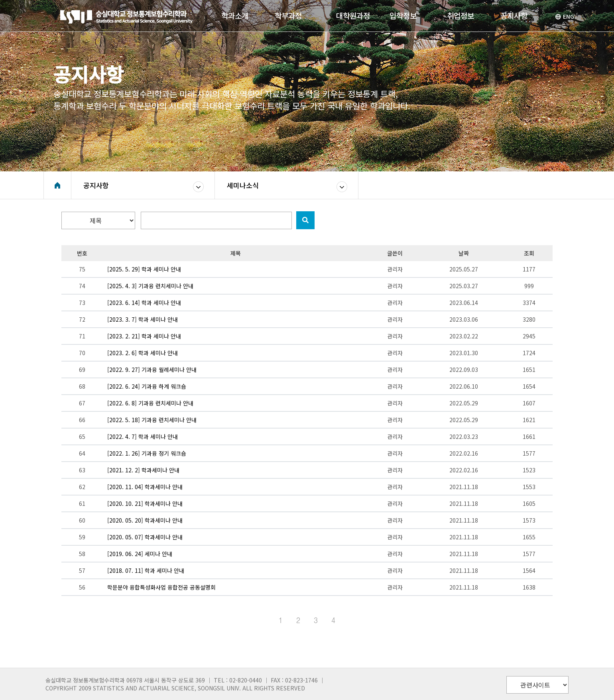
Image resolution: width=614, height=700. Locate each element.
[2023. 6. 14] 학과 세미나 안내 (144, 303)
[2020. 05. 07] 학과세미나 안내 (145, 537)
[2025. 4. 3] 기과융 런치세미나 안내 (150, 286)
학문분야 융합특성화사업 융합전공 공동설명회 (161, 587)
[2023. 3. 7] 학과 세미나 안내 (143, 319)
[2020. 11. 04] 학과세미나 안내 (145, 487)
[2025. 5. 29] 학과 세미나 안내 (144, 269)
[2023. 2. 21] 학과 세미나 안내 (144, 336)
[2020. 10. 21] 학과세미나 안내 (145, 503)
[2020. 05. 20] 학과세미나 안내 (145, 520)
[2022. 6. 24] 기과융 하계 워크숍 (147, 386)
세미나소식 (243, 185)
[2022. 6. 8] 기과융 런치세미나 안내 (150, 403)
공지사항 (96, 185)
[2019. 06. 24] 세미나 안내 (140, 554)
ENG (565, 16)
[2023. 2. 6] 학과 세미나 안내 (143, 353)
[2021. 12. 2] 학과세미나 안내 (143, 470)
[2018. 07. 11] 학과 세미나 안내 (146, 570)
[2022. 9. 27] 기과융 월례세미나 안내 (152, 370)
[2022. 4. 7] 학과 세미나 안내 (143, 437)
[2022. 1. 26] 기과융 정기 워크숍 (147, 453)
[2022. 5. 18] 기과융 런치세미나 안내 (152, 420)
